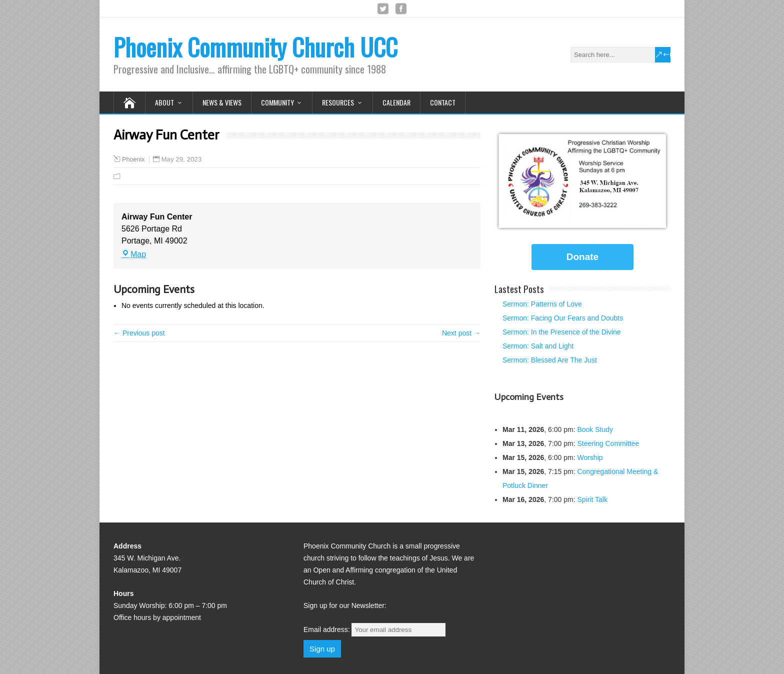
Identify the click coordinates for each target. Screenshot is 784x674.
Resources (338, 102)
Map (134, 254)
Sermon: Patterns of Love (542, 304)
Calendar (396, 102)
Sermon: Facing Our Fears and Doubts (563, 318)
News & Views (222, 102)
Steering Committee (608, 443)
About (164, 102)
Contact (443, 102)
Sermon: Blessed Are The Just (550, 360)
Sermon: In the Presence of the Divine (562, 332)
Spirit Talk (592, 499)
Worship (590, 457)
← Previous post (139, 333)
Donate (582, 257)
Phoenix (133, 159)
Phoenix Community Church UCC (255, 47)
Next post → (461, 333)
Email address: (374, 629)
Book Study (595, 429)
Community (277, 102)
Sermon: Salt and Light (538, 346)
